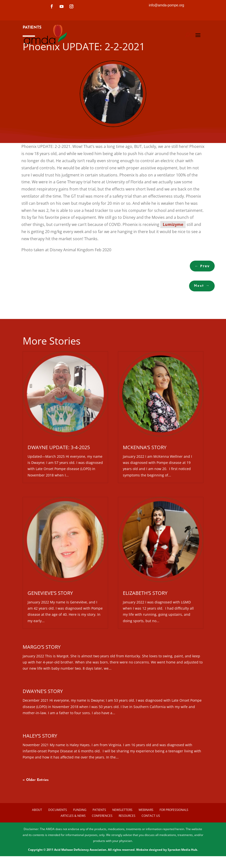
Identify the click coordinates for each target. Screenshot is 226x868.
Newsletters (122, 842)
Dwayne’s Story (43, 724)
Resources (127, 848)
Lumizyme (173, 257)
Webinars (146, 842)
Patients (99, 842)
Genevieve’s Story (50, 625)
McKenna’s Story (145, 480)
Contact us (151, 848)
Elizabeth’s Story (145, 625)
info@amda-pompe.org (166, 5)
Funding (80, 842)
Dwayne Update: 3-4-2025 (59, 480)
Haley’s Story (40, 768)
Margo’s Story (42, 679)
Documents (58, 842)
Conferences (102, 848)
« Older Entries (36, 813)
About (37, 842)
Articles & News (73, 848)
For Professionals (174, 842)
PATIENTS (32, 60)
